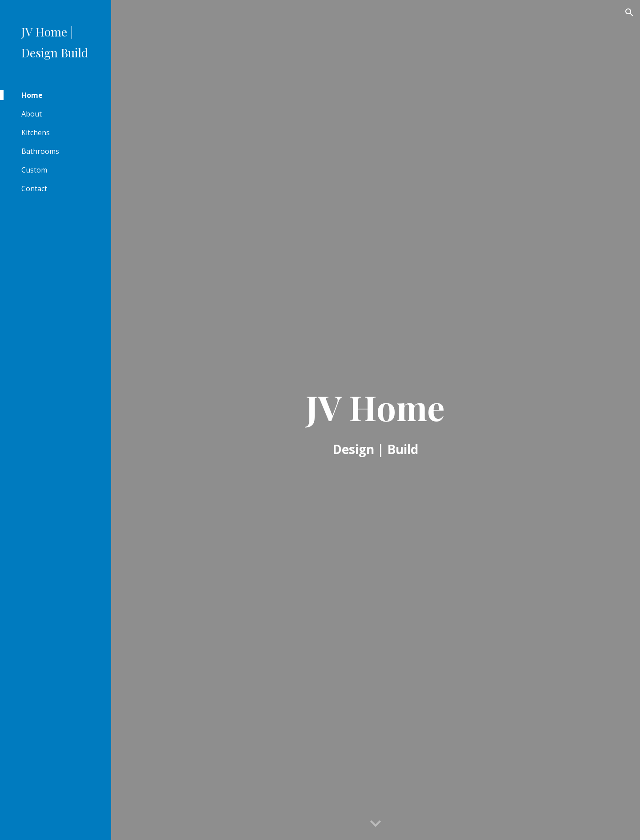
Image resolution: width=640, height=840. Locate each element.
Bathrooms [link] (40, 151)
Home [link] (32, 95)
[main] (376, 420)
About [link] (32, 114)
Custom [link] (34, 170)
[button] (629, 12)
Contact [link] (34, 189)
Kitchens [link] (36, 133)
